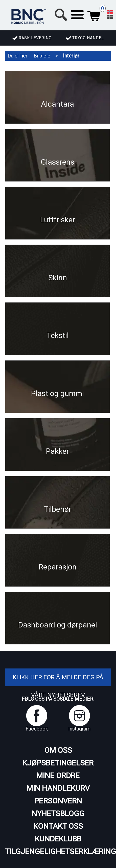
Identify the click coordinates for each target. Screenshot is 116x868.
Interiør (71, 56)
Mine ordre (58, 775)
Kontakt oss (58, 826)
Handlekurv (94, 15)
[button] (77, 15)
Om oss (58, 750)
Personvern (58, 801)
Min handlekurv (58, 788)
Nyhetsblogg (58, 813)
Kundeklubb (58, 839)
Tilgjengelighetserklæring (58, 851)
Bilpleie (42, 56)
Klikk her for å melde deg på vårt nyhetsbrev (58, 686)
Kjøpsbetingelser (58, 763)
